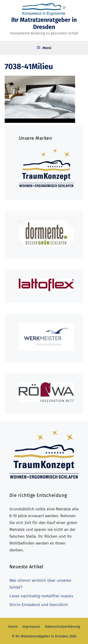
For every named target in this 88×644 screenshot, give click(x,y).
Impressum (31, 627)
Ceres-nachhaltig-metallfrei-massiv (41, 596)
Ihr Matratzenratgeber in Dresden (44, 24)
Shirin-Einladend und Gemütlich (39, 605)
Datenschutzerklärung (62, 627)
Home (13, 627)
